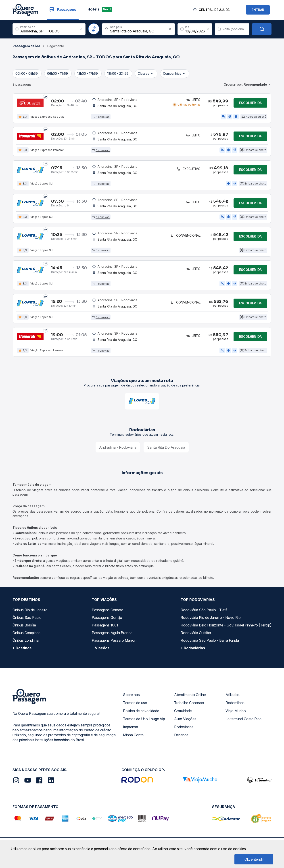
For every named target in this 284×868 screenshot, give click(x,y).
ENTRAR (258, 10)
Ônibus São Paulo (27, 619)
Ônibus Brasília (24, 626)
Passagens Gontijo (107, 619)
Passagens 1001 (105, 626)
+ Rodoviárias (193, 649)
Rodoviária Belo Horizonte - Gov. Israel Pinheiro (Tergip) (226, 626)
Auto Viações (185, 720)
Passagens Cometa (108, 611)
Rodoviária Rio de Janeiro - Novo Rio (211, 619)
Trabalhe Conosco (189, 704)
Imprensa (131, 728)
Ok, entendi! (254, 859)
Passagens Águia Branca (112, 634)
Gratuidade (183, 712)
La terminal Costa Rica (243, 720)
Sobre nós (131, 696)
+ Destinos (22, 649)
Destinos (181, 736)
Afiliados (233, 696)
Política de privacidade (141, 712)
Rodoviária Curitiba (196, 634)
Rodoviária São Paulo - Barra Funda (210, 642)
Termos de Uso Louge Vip (144, 720)
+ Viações (101, 649)
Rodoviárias (184, 728)
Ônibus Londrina (26, 642)
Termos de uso (135, 704)
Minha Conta (133, 736)
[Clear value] (208, 29)
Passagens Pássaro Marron (114, 642)
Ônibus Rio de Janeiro (30, 611)
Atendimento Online (190, 696)
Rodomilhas (235, 704)
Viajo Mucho (236, 712)
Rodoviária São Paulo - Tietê (204, 611)
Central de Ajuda (214, 10)
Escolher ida (250, 103)
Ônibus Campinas (26, 634)
